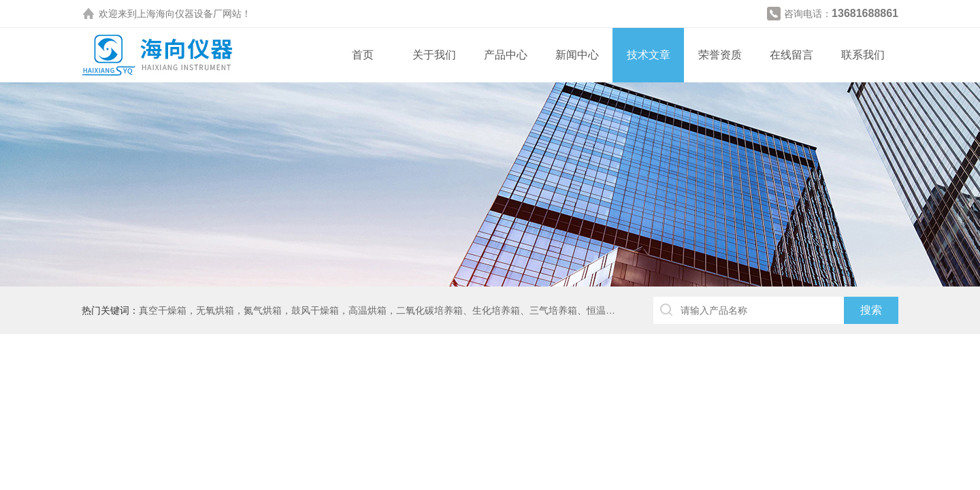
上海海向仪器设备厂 (180, 14)
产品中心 (506, 55)
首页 (363, 55)
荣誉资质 (720, 55)
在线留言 (791, 55)
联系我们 (863, 55)
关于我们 (434, 55)
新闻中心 (577, 55)
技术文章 (649, 55)
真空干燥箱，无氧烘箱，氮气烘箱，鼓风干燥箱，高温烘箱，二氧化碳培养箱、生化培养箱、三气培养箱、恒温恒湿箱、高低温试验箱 (420, 310)
